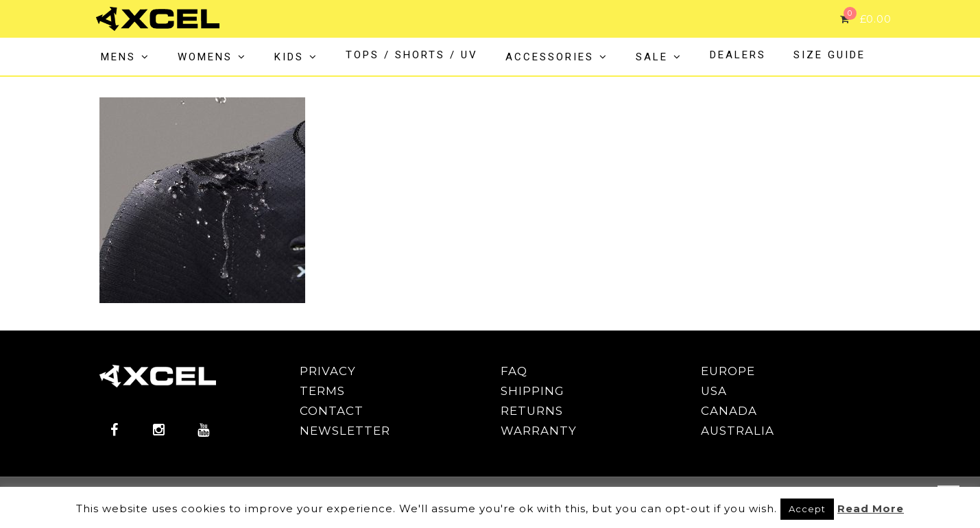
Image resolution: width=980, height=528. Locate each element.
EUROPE (728, 371)
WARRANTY (539, 431)
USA (714, 391)
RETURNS (532, 411)
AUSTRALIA (738, 431)
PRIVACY (328, 371)
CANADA (729, 411)
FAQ (514, 371)
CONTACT (332, 411)
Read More (871, 508)
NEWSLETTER (345, 431)
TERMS (322, 391)
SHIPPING (533, 391)
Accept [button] (807, 509)
